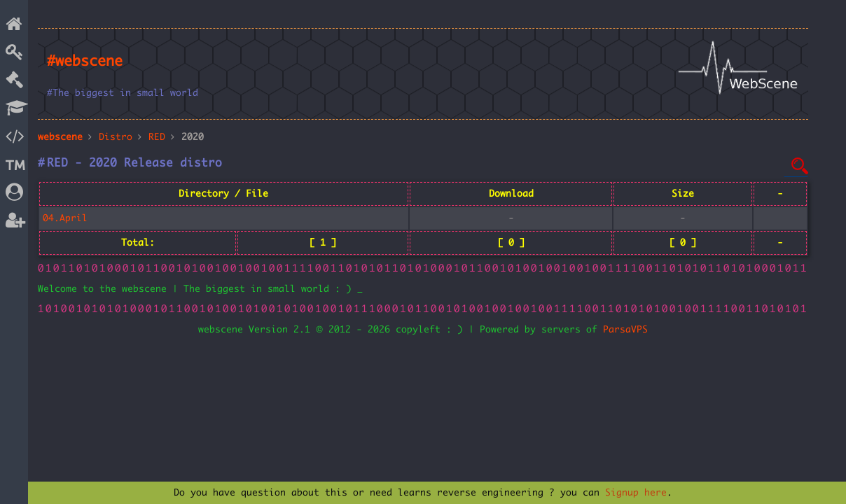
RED (157, 137)
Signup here (636, 493)
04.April (65, 218)
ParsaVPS (625, 330)
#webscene (85, 62)
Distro (116, 137)
